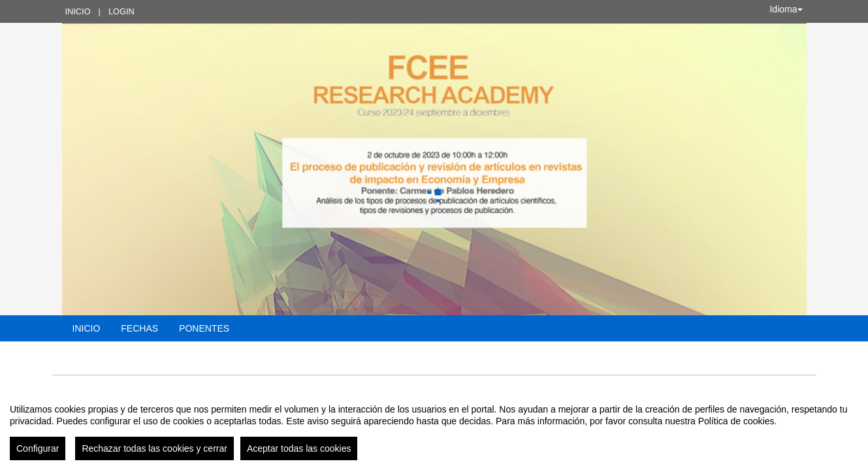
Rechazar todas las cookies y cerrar (154, 448)
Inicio (78, 11)
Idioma (786, 9)
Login (121, 11)
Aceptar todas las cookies (299, 448)
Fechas (139, 328)
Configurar (38, 448)
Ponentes (204, 328)
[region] (434, 427)
